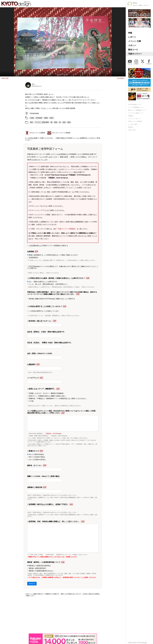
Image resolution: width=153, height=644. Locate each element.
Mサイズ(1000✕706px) (36, 457)
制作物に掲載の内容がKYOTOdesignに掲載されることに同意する (51, 299)
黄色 (56, 122)
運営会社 (131, 127)
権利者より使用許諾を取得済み (39, 566)
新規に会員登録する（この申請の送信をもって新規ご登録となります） (53, 255)
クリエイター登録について (136, 113)
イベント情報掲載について (136, 107)
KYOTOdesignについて (135, 105)
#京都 (32, 118)
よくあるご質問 (133, 124)
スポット (132, 45)
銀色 (69, 122)
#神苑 (46, 118)
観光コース (133, 50)
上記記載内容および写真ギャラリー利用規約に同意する (48, 246)
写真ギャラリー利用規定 (135, 121)
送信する (32, 584)
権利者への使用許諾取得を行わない (41, 571)
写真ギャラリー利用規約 (67, 229)
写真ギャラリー (135, 54)
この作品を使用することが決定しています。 (44, 311)
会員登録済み (33, 258)
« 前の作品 (5, 78)
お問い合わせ (132, 130)
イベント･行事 (135, 41)
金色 (64, 122)
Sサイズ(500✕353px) (36, 454)
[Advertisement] (63, 615)
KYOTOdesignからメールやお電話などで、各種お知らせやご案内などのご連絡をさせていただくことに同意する (63, 267)
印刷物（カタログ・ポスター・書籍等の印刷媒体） (46, 393)
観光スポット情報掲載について (137, 110)
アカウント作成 (137, 5)
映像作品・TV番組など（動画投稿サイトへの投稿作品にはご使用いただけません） (57, 398)
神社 (32, 122)
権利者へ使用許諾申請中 (37, 568)
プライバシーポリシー (135, 119)
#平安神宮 (39, 118)
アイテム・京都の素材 (42, 122)
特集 (130, 33)
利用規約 (131, 116)
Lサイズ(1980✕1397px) (36, 460)
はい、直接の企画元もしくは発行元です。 (43, 282)
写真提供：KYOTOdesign (53, 433)
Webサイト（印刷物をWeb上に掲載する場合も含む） (47, 396)
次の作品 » (121, 78)
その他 (30, 401)
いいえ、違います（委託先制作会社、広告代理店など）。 (48, 284)
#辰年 (52, 118)
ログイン (146, 5)
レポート (132, 37)
